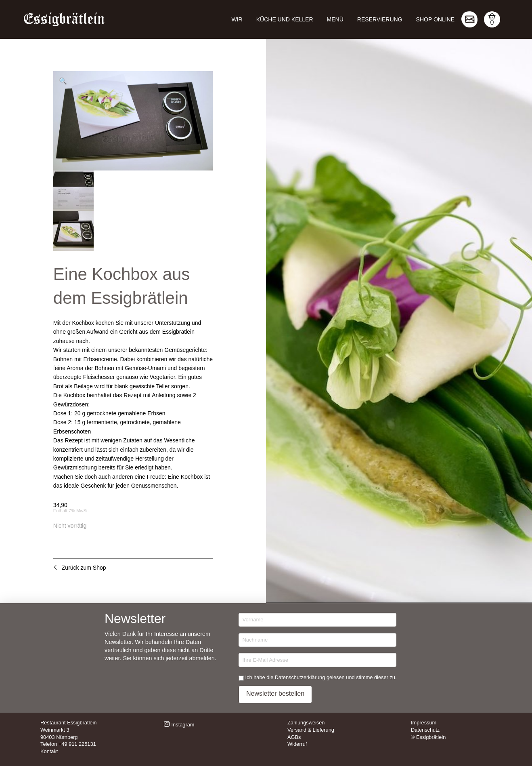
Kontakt (49, 751)
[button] (492, 19)
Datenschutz (425, 730)
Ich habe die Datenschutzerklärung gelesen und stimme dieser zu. (321, 678)
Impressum (424, 723)
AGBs (294, 737)
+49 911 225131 (77, 744)
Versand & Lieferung (311, 730)
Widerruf (297, 744)
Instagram (179, 725)
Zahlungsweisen (306, 723)
